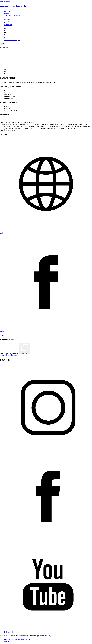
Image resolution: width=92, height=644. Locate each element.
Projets (7, 13)
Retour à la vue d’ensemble (9, 355)
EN (5, 28)
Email (2, 335)
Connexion (8, 25)
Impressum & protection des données (17, 639)
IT (5, 34)
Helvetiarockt (9, 632)
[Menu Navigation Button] (3, 44)
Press (6, 23)
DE (5, 30)
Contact (7, 641)
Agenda (7, 19)
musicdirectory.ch (13, 6)
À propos (7, 21)
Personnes (8, 11)
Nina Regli (48, 636)
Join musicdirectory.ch (12, 15)
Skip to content (5, 1)
